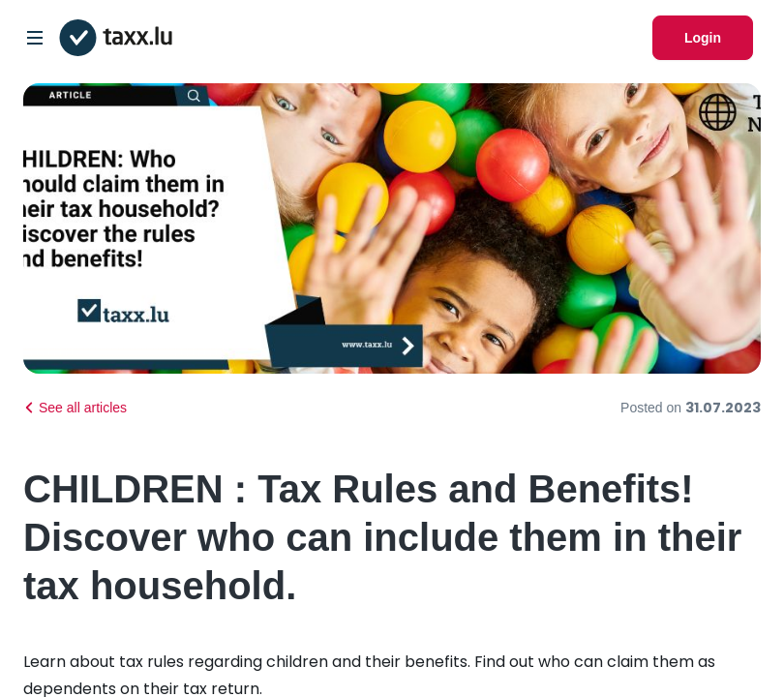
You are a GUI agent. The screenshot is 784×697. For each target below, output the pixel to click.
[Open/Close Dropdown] (35, 38)
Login (703, 38)
